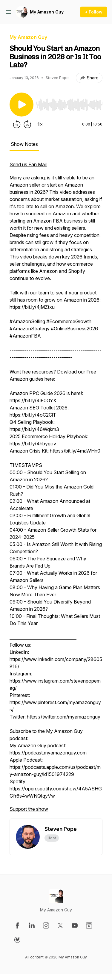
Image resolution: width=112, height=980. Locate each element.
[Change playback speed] (40, 124)
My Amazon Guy (47, 12)
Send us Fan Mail (28, 164)
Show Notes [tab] (24, 144)
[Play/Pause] (22, 105)
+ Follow (94, 12)
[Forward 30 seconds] (27, 124)
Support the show (29, 809)
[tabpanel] (56, 490)
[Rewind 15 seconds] (17, 124)
